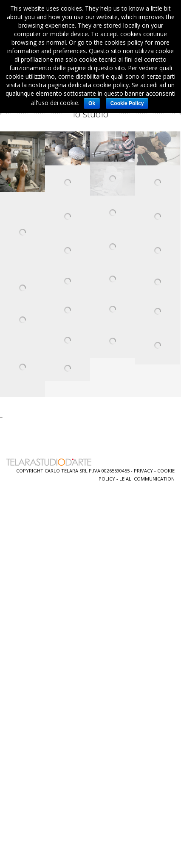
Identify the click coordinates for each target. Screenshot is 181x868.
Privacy (143, 471)
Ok (92, 103)
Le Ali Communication (147, 479)
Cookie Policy (127, 103)
